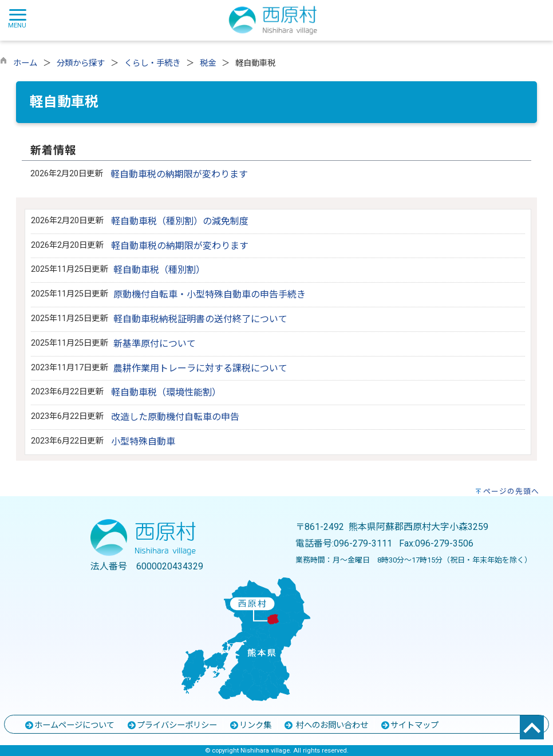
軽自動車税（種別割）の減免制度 (180, 221)
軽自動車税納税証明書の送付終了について (200, 319)
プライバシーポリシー (172, 725)
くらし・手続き (152, 63)
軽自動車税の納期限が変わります (179, 174)
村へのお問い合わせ (326, 725)
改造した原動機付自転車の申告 (175, 417)
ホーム (25, 63)
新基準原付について (155, 344)
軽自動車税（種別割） (159, 270)
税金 (208, 63)
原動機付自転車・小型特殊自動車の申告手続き (210, 294)
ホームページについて (69, 725)
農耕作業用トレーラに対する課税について (200, 368)
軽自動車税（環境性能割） (166, 392)
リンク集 (250, 725)
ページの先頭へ (511, 491)
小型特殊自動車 (143, 442)
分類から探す (81, 63)
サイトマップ (409, 725)
